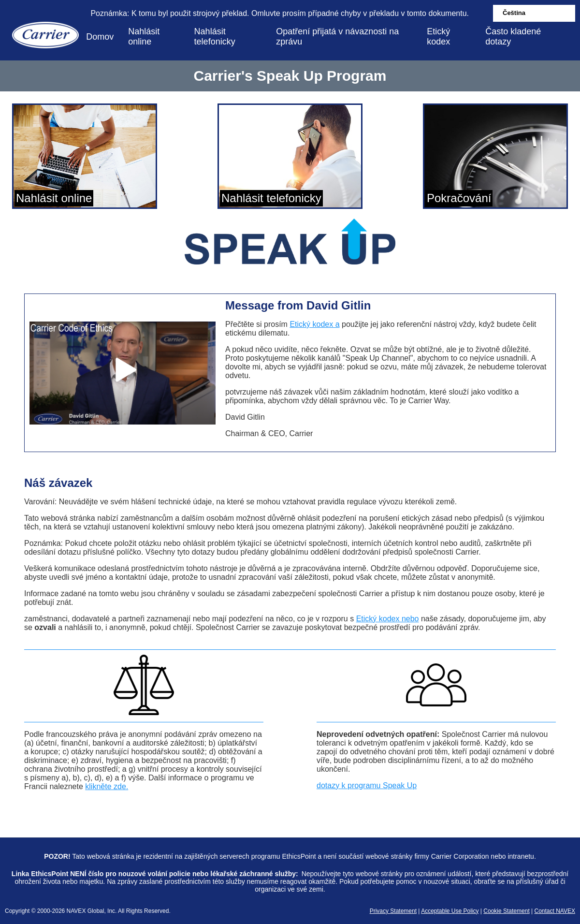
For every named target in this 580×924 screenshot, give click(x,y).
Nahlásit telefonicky (215, 37)
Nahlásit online (144, 37)
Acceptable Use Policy (450, 911)
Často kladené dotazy (513, 37)
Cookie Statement (506, 911)
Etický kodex (438, 37)
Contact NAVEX (555, 911)
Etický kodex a (314, 324)
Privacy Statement (393, 911)
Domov (100, 37)
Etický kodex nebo (388, 619)
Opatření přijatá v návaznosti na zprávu (337, 37)
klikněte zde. (107, 786)
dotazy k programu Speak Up (367, 785)
